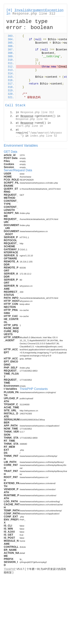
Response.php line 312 (34, 14)
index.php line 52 (44, 136)
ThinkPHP (10, 569)
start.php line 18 (29, 126)
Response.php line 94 (32, 119)
